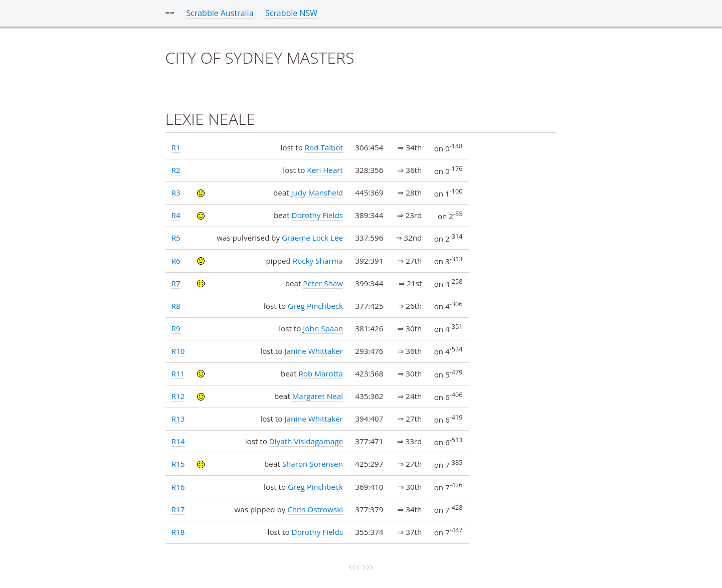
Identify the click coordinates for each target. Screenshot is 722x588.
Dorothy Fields (317, 215)
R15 (178, 464)
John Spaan (323, 328)
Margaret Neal (318, 396)
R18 (178, 532)
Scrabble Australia (220, 13)
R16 (178, 487)
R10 (178, 351)
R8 (176, 306)
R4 (176, 215)
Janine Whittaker (314, 351)
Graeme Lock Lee (312, 238)
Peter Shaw (323, 283)
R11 (178, 373)
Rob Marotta (321, 373)
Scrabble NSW (291, 13)
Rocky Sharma (318, 261)
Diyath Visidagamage (306, 441)
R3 (176, 192)
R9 (176, 328)
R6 (176, 261)
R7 (176, 283)
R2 (176, 170)
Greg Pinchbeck (315, 306)
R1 (176, 147)
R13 (178, 419)
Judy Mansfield (317, 192)
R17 (178, 509)
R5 (176, 238)
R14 (178, 441)
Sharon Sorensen (313, 464)
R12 (178, 396)
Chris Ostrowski (315, 509)
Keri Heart (325, 170)
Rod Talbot (324, 147)
